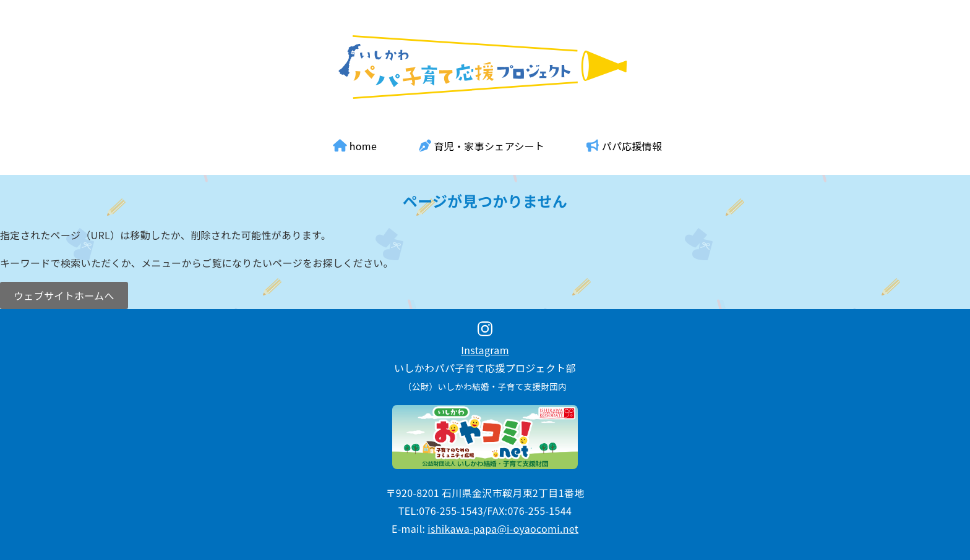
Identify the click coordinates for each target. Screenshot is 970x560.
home (355, 146)
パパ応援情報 (624, 146)
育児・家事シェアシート (482, 146)
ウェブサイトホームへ (64, 295)
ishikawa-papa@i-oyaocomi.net (503, 528)
